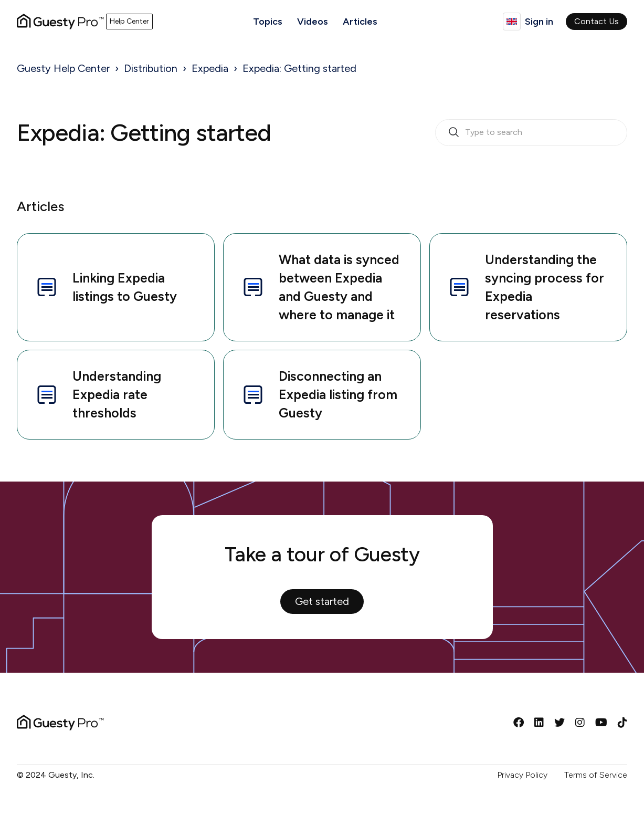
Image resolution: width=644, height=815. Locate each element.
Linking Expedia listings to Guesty (105, 287)
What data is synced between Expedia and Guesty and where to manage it (320, 287)
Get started (322, 601)
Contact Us (597, 21)
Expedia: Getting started (299, 68)
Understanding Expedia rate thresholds (98, 394)
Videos (313, 22)
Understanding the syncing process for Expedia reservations (525, 287)
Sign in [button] (539, 22)
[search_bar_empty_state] (531, 133)
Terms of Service (596, 775)
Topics (268, 22)
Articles (360, 22)
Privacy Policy (522, 775)
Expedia (210, 68)
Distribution (151, 68)
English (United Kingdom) (512, 22)
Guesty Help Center (63, 68)
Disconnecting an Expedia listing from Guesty (319, 394)
